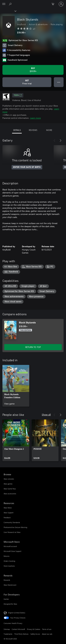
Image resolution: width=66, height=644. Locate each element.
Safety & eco (35, 634)
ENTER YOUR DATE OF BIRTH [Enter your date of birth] (27, 167)
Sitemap (7, 629)
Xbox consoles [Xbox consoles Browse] (9, 479)
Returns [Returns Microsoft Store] (7, 556)
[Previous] (54, 141)
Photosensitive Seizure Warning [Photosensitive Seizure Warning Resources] (15, 527)
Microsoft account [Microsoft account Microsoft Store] (10, 546)
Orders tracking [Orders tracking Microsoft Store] (9, 561)
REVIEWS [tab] (33, 130)
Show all (46, 414)
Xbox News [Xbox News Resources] (8, 508)
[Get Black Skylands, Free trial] (27, 82)
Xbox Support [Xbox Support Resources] (9, 513)
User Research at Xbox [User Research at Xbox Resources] (12, 532)
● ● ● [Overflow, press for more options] (59, 82)
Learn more (35, 118)
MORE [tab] (49, 130)
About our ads (47, 634)
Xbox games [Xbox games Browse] (8, 484)
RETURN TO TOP (33, 347)
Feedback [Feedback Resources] (7, 517)
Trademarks (8, 634)
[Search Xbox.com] (11, 4)
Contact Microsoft (18, 629)
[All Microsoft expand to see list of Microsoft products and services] (4, 4)
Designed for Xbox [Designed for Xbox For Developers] (10, 604)
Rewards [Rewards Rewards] (7, 580)
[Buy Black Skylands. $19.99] (33, 70)
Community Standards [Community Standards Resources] (12, 522)
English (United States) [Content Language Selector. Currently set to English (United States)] (17, 613)
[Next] (61, 141)
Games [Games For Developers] (6, 599)
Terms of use (47, 629)
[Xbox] (8, 11)
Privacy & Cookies (34, 629)
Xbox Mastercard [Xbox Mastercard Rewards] (10, 585)
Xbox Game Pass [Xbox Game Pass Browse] (10, 489)
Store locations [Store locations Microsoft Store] (9, 566)
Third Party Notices (21, 634)
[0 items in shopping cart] (54, 4)
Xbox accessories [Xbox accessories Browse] (10, 494)
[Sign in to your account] (61, 4)
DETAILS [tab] (17, 130)
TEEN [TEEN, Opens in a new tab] (18, 95)
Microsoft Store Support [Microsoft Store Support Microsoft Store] (12, 551)
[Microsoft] (33, 2)
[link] (16, 386)
